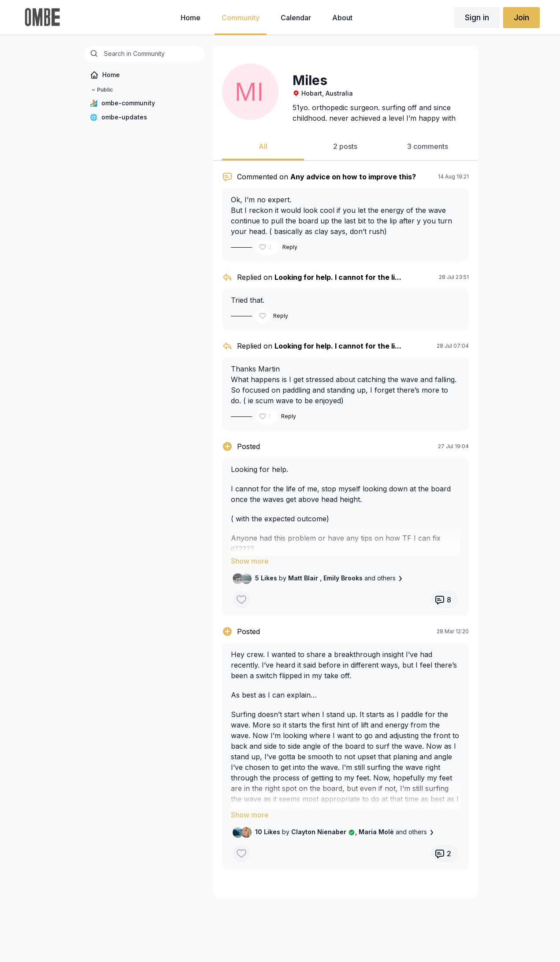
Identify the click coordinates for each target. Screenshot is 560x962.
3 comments (428, 146)
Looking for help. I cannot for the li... (338, 277)
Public (101, 90)
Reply (290, 247)
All (263, 146)
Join (521, 17)
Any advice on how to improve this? (353, 177)
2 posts (345, 146)
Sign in (477, 17)
